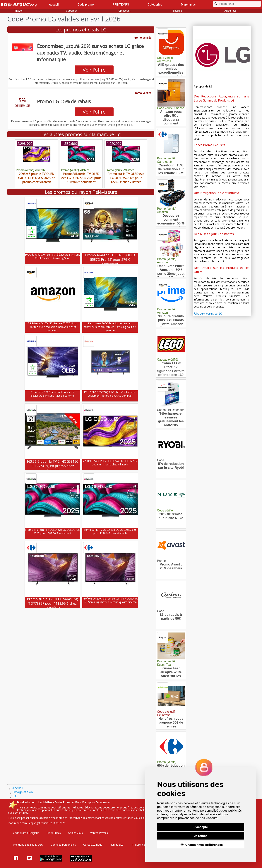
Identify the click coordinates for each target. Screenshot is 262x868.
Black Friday (54, 833)
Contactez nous (93, 845)
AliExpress (230, 11)
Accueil (54, 5)
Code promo (86, 5)
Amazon (18, 11)
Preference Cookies (144, 845)
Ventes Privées (99, 833)
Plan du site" (117, 845)
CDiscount (124, 11)
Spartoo (177, 11)
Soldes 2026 (76, 833)
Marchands (188, 5)
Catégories (155, 5)
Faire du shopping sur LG (208, 314)
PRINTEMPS (121, 5)
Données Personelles (63, 845)
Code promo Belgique (26, 833)
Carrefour (72, 11)
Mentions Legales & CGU (28, 845)
